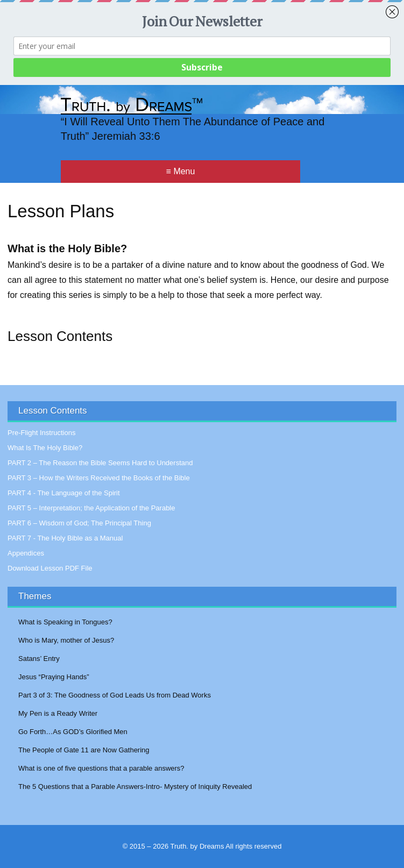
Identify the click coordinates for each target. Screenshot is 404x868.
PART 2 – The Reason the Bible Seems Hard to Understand (100, 463)
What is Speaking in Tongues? (65, 622)
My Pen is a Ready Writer (58, 713)
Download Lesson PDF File (50, 568)
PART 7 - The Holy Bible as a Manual (65, 538)
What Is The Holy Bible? (45, 448)
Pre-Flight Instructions (41, 433)
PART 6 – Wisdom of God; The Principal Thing (79, 523)
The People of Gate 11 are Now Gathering (84, 750)
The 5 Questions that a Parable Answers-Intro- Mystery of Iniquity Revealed (135, 787)
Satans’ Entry (39, 659)
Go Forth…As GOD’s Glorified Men (73, 732)
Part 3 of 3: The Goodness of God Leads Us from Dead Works (115, 695)
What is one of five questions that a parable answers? (101, 768)
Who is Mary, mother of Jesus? (66, 640)
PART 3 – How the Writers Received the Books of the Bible (99, 478)
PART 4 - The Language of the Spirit (64, 493)
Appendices (26, 553)
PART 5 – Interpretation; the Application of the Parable (91, 508)
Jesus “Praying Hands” (54, 677)
